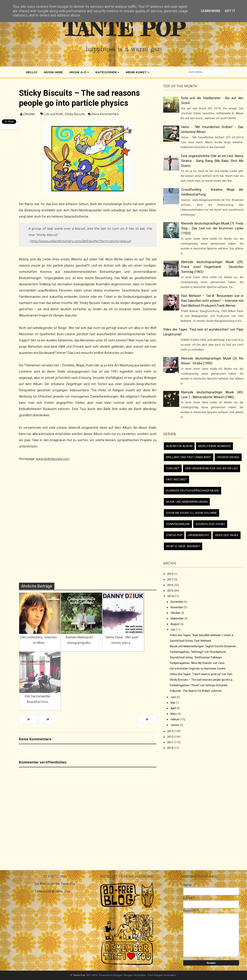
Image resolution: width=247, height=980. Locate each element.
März (174, 714)
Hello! (32, 72)
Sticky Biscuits (75, 114)
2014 (171, 596)
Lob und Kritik (54, 114)
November (177, 607)
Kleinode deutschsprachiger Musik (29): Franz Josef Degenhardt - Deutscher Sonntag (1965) (212, 267)
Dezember (177, 602)
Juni (174, 697)
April (174, 708)
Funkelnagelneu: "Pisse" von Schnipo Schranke (199, 685)
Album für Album (179, 446)
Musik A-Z (79, 72)
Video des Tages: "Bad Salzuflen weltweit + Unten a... (203, 635)
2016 (171, 585)
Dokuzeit (173, 468)
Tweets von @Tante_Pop (52, 891)
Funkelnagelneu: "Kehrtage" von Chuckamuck (198, 652)
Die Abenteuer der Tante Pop (55, 884)
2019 (171, 574)
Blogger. (119, 975)
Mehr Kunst (137, 72)
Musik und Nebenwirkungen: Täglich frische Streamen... (204, 646)
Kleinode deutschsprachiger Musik (192, 491)
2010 (171, 748)
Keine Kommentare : (106, 114)
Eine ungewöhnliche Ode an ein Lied (212, 468)
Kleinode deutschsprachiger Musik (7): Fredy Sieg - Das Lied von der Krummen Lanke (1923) (212, 228)
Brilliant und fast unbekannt (189, 457)
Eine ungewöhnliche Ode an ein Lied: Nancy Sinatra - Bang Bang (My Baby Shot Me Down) (212, 161)
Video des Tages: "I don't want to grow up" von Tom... (202, 674)
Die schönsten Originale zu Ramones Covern (198, 669)
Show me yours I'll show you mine (191, 513)
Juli (173, 630)
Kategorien (107, 72)
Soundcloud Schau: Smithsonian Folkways (196, 657)
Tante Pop (124, 29)
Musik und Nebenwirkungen (187, 502)
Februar (175, 719)
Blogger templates (135, 975)
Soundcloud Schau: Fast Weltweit (190, 641)
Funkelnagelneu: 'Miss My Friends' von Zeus (197, 663)
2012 (171, 737)
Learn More (211, 11)
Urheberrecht (199, 535)
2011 (171, 742)
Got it (230, 11)
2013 (171, 731)
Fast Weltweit (176, 479)
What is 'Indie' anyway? (183, 546)
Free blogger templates (162, 975)
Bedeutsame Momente (214, 446)
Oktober (176, 613)
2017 (171, 580)
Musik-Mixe (53, 72)
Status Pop (174, 535)
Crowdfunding (228, 457)
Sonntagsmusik (178, 524)
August (175, 624)
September (177, 619)
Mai (173, 703)
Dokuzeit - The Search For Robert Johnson (196, 691)
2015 (171, 591)
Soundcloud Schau (210, 524)
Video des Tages (227, 535)
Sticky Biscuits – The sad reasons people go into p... (202, 680)
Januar (175, 725)
